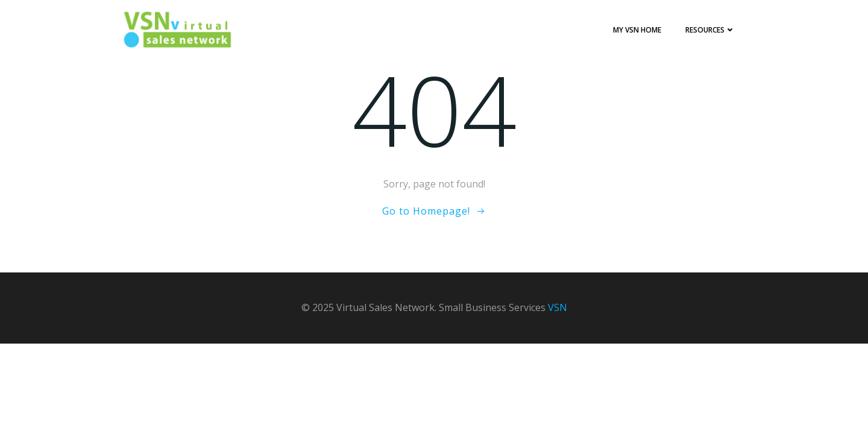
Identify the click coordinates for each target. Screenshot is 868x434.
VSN (558, 307)
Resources (710, 30)
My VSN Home (637, 30)
